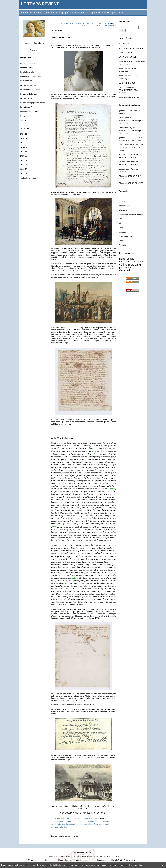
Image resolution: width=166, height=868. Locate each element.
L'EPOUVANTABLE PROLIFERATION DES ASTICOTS (128, 90)
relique (91, 824)
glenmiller (123, 111)
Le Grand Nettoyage (29, 94)
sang (138, 265)
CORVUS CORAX (126, 53)
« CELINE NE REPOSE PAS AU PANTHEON (77, 23)
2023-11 (24, 152)
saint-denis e (65, 827)
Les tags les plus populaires (108, 856)
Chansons (123, 210)
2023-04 (24, 165)
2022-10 (24, 169)
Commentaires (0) (92, 818)
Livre (121, 228)
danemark (125, 270)
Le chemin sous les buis (30, 90)
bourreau (63, 821)
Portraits (122, 245)
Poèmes (122, 241)
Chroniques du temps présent (131, 214)
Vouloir (23, 120)
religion (54, 824)
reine (107, 818)
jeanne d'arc (126, 267)
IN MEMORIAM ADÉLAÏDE (130, 97)
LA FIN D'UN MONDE (128, 57)
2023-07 (24, 160)
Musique (122, 232)
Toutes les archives (28, 178)
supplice (106, 821)
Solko (23, 116)
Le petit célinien (27, 98)
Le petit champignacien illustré (33, 103)
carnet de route (125, 206)
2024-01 (24, 147)
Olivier (122, 176)
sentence (98, 821)
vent (133, 261)
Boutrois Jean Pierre (127, 155)
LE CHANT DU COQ (127, 83)
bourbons (55, 827)
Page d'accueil (104, 23)
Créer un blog (77, 852)
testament (83, 824)
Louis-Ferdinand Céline (30, 112)
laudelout (124, 261)
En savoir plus (135, 865)
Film (121, 219)
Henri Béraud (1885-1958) (31, 76)
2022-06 (24, 174)
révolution (90, 821)
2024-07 (24, 138)
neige (122, 259)
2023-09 (24, 156)
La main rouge (26, 81)
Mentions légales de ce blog (62, 860)
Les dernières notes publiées (83, 856)
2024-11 (24, 134)
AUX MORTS (124, 44)
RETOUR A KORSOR (128, 157)
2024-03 (24, 143)
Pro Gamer (123, 118)
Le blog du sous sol (28, 85)
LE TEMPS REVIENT (40, 4)
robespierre (74, 824)
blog (136, 860)
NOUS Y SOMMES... (136, 183)
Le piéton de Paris (28, 107)
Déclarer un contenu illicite (38, 860)
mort (131, 265)
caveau (105, 824)
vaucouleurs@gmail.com (34, 43)
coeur (140, 261)
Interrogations (125, 223)
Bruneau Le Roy (126, 128)
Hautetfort (90, 852)
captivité (65, 824)
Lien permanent (77, 818)
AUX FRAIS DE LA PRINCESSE (132, 48)
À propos (34, 50)
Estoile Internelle (27, 72)
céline (123, 265)
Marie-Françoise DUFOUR (130, 145)
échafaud (55, 821)
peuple (130, 259)
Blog (121, 197)
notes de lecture (125, 236)
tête (59, 824)
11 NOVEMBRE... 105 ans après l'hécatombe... (131, 121)
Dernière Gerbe (27, 68)
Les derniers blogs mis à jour (59, 856)
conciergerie (72, 821)
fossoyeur (98, 824)
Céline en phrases (28, 63)
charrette (82, 821)
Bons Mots (123, 201)
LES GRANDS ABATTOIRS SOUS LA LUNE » (98, 24)
